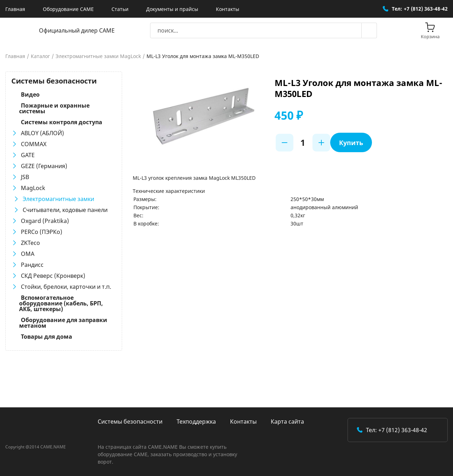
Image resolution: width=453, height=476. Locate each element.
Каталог (40, 56)
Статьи (120, 9)
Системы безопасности (130, 421)
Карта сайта (287, 421)
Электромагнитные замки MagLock (98, 56)
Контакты (228, 9)
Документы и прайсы (172, 9)
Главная (15, 9)
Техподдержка (196, 421)
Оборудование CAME (68, 9)
